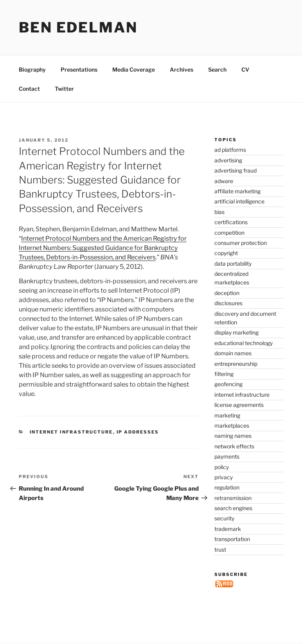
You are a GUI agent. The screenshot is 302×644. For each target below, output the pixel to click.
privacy (224, 477)
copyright (226, 253)
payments (227, 456)
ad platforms (230, 150)
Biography (32, 69)
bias (219, 212)
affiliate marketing (237, 191)
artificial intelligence (239, 201)
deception (227, 293)
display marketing (236, 332)
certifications (231, 222)
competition (229, 233)
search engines (233, 508)
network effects (234, 446)
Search (217, 69)
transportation (232, 539)
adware (224, 181)
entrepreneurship (236, 364)
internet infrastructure (71, 432)
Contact (29, 89)
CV (245, 69)
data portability (233, 264)
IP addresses (138, 432)
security (224, 518)
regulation (227, 487)
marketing (227, 415)
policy (222, 467)
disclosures (228, 303)
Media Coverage (134, 69)
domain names (233, 353)
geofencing (228, 384)
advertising (228, 160)
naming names (233, 436)
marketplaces (232, 425)
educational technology (244, 343)
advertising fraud (235, 170)
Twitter (64, 89)
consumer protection (241, 243)
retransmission (233, 498)
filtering (224, 374)
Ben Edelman (78, 27)
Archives (182, 69)
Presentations (79, 69)
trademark (228, 529)
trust (220, 550)
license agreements (239, 405)
